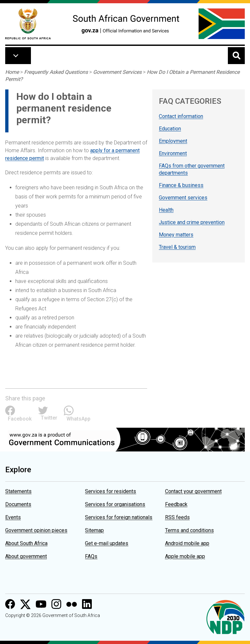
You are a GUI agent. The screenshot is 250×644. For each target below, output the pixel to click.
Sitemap (94, 530)
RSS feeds (177, 517)
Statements (18, 491)
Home (12, 72)
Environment (173, 153)
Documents (18, 504)
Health (166, 210)
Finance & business (181, 185)
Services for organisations (115, 504)
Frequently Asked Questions (56, 72)
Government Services (117, 72)
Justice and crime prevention (192, 222)
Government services (183, 198)
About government (26, 556)
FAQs (91, 556)
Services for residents (111, 491)
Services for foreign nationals (119, 517)
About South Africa (26, 543)
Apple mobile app (185, 556)
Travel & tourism (177, 247)
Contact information (181, 116)
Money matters (176, 235)
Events (13, 517)
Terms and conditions (189, 530)
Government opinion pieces (36, 530)
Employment (173, 141)
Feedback (176, 504)
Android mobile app (187, 543)
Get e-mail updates (107, 543)
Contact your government (193, 491)
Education (170, 129)
